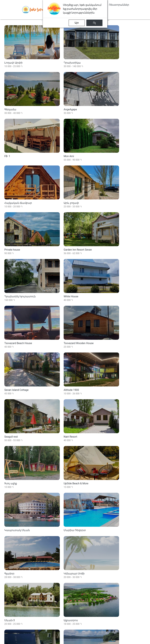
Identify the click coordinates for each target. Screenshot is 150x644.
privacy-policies (122, 639)
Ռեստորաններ (119, 5)
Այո (77, 23)
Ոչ (94, 23)
